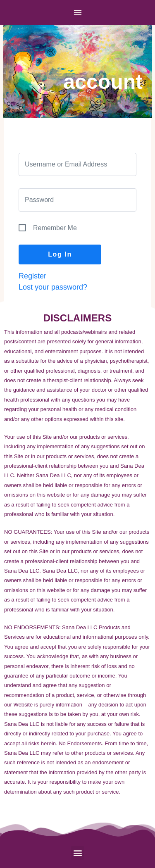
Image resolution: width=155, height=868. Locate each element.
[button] (77, 853)
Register (32, 276)
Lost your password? (53, 287)
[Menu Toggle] (78, 12)
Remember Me (55, 228)
